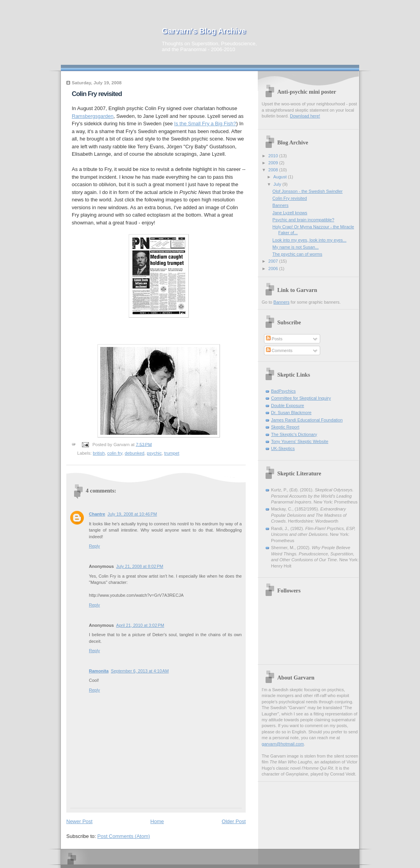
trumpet (172, 453)
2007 (274, 261)
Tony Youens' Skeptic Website (300, 441)
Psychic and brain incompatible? (303, 220)
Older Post (234, 821)
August (281, 177)
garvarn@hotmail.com (283, 744)
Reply (94, 546)
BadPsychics (283, 391)
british (99, 453)
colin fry (115, 453)
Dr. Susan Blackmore (291, 413)
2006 (274, 269)
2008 (274, 170)
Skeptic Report (285, 427)
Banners (281, 205)
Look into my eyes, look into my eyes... (310, 240)
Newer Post (79, 821)
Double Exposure (288, 406)
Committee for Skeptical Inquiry (301, 398)
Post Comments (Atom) (124, 836)
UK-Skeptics (283, 448)
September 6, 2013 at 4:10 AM (140, 671)
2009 (274, 163)
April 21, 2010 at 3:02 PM (140, 625)
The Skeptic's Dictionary (294, 434)
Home (157, 821)
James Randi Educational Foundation (307, 420)
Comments (279, 350)
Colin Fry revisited (97, 94)
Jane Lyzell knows (290, 213)
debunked (135, 453)
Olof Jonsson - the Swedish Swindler (308, 191)
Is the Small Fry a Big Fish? (205, 124)
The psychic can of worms (298, 254)
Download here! (305, 116)
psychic (154, 453)
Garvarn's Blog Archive (204, 31)
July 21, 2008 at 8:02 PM (140, 566)
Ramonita (99, 671)
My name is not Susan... (296, 247)
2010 (274, 156)
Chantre (97, 514)
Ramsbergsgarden (93, 116)
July (278, 184)
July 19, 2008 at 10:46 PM (132, 514)
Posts (274, 339)
